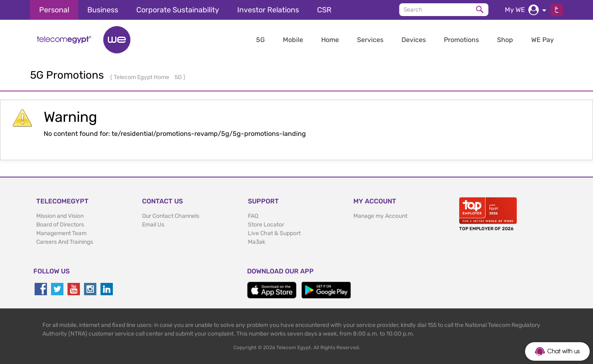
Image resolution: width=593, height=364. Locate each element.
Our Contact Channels (171, 216)
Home (330, 40)
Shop (505, 40)
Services (370, 40)
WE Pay (543, 40)
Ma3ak (257, 242)
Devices (414, 40)
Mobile (293, 40)
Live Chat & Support (274, 233)
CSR (324, 10)
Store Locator (266, 225)
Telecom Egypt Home (142, 77)
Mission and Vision (60, 216)
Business (103, 10)
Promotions (461, 40)
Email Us (153, 225)
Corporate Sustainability (178, 10)
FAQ (253, 216)
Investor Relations (268, 10)
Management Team (61, 233)
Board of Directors (60, 225)
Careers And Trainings (65, 242)
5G (260, 40)
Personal (54, 10)
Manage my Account (380, 216)
